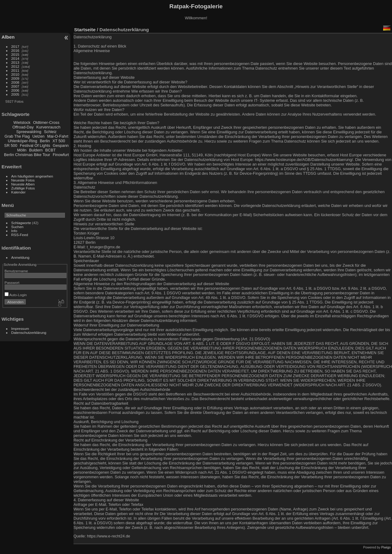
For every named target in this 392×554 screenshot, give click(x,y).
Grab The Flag (17, 136)
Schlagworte (21, 223)
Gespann (61, 145)
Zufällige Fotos (23, 188)
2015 (15, 54)
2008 (15, 82)
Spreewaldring (29, 132)
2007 (15, 86)
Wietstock (22, 122)
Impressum (20, 329)
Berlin (45, 141)
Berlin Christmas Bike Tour (27, 155)
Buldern (36, 150)
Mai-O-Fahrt (58, 136)
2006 (15, 90)
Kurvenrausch (48, 127)
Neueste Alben (23, 184)
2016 (15, 50)
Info (14, 231)
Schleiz (50, 132)
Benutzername (16, 271)
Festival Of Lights (35, 145)
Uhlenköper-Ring (22, 141)
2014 (15, 58)
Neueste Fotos (23, 180)
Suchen (17, 227)
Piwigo (386, 547)
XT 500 (59, 141)
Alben (8, 37)
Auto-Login (16, 295)
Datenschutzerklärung (29, 332)
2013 (15, 62)
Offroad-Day (23, 127)
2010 (15, 74)
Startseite (85, 30)
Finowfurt (61, 155)
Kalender (19, 192)
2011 (15, 70)
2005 (15, 94)
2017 (15, 46)
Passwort (12, 283)
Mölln (22, 150)
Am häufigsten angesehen (32, 176)
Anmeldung (21, 257)
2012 (15, 66)
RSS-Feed (20, 235)
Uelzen (39, 136)
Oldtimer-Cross (46, 122)
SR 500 (11, 145)
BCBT (51, 150)
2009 (15, 78)
